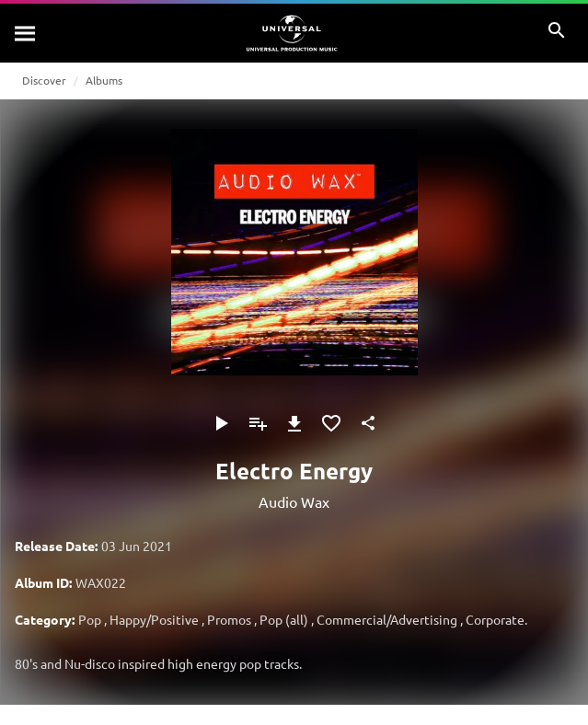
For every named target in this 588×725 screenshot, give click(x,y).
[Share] (368, 423)
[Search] (26, 33)
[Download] (294, 423)
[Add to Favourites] (331, 423)
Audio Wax (294, 501)
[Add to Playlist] (258, 423)
